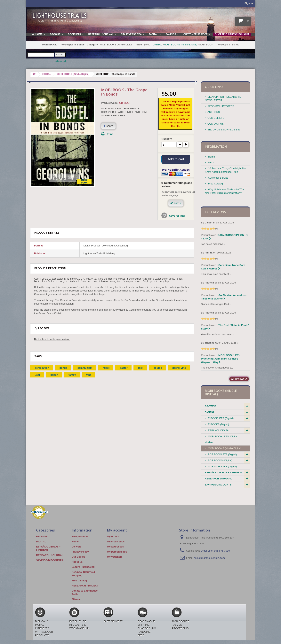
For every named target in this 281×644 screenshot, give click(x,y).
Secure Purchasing (83, 567)
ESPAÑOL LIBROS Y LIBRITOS (223, 473)
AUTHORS (214, 112)
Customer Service (218, 178)
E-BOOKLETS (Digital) (220, 418)
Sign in (249, 3)
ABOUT (212, 163)
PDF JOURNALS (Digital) (222, 466)
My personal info (117, 552)
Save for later (177, 216)
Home (211, 157)
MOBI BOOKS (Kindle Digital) (180, 45)
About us (77, 562)
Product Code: (110, 103)
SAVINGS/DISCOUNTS (218, 485)
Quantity (167, 139)
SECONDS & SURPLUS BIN (224, 130)
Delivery (77, 547)
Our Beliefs (78, 557)
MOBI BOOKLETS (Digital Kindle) (221, 439)
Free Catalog (215, 184)
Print (110, 134)
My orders (113, 536)
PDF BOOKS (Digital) (220, 460)
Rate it (176, 204)
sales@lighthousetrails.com (209, 558)
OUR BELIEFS (216, 118)
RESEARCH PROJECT (221, 106)
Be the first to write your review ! (52, 340)
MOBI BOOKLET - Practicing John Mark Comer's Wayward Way (221, 359)
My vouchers (115, 557)
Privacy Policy (80, 552)
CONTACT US (216, 124)
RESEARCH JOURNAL (218, 479)
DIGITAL (157, 45)
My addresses (115, 547)
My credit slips (116, 542)
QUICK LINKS (214, 87)
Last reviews (215, 212)
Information (216, 147)
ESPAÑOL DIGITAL (219, 430)
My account (117, 530)
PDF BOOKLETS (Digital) (222, 454)
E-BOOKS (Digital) (218, 424)
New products (80, 536)
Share (108, 126)
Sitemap (77, 599)
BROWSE (210, 406)
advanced (60, 61)
